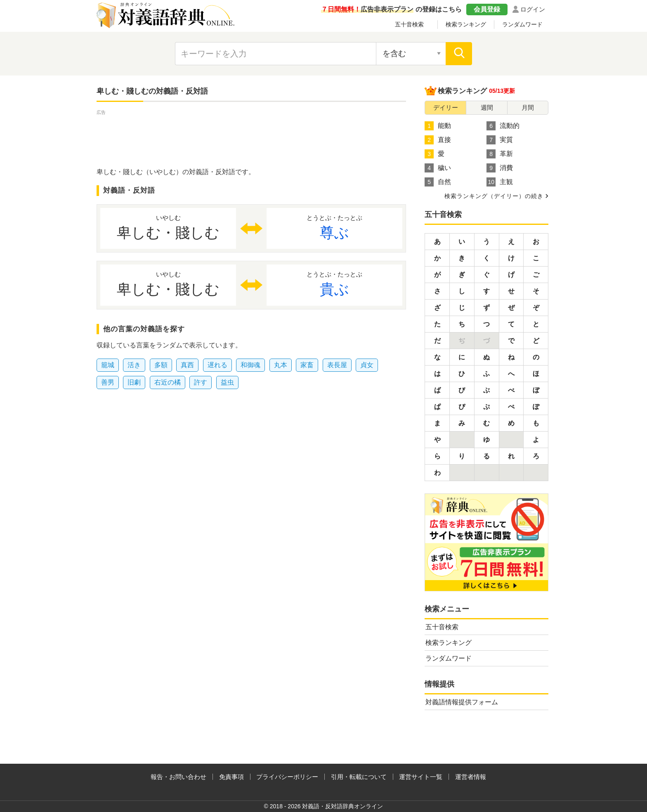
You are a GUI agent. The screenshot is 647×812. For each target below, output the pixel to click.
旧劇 (134, 382)
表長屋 (337, 365)
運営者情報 (471, 777)
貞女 (367, 365)
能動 (438, 126)
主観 (500, 182)
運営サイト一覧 (421, 777)
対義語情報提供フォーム (462, 702)
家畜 (307, 365)
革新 (500, 154)
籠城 (108, 365)
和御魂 (250, 365)
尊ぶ (334, 227)
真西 (187, 365)
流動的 (503, 126)
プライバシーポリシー (287, 777)
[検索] (459, 54)
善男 (108, 382)
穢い (438, 168)
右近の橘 (168, 382)
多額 (161, 365)
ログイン (533, 9)
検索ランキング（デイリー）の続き (494, 196)
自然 (438, 182)
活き (134, 365)
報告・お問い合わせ (178, 777)
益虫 (227, 382)
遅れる (217, 365)
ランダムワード (522, 24)
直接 (438, 140)
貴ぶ (334, 283)
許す (201, 382)
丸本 (281, 365)
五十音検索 (409, 24)
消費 (500, 168)
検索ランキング (466, 24)
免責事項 (231, 777)
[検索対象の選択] (411, 54)
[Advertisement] (251, 135)
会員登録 (487, 9)
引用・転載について (359, 777)
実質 (500, 140)
